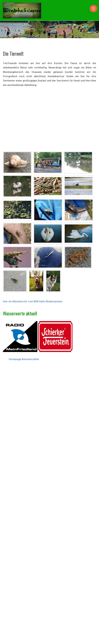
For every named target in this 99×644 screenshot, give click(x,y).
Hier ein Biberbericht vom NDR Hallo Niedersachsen (33, 302)
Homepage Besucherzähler (24, 359)
